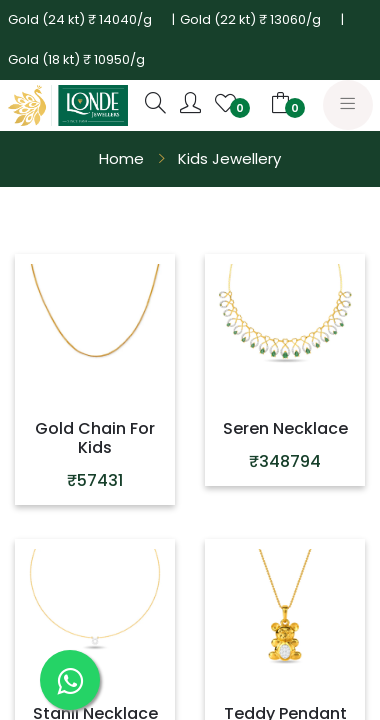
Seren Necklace (285, 428)
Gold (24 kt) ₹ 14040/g (80, 19)
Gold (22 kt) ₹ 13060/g (250, 19)
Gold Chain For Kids (95, 438)
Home (121, 158)
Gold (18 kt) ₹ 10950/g (76, 59)
